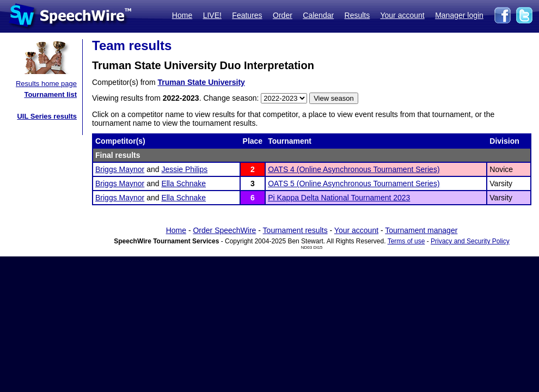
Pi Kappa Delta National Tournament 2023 (339, 198)
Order (283, 15)
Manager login (459, 15)
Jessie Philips (184, 169)
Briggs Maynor (120, 169)
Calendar (318, 15)
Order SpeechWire (224, 230)
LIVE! (212, 15)
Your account (402, 15)
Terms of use (406, 241)
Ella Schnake (183, 183)
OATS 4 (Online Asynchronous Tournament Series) (354, 169)
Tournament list (50, 94)
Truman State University (201, 82)
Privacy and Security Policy (470, 241)
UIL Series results (47, 116)
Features (247, 15)
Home (182, 15)
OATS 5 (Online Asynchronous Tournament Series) (354, 183)
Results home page (46, 84)
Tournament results (295, 230)
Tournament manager (421, 230)
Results (357, 15)
